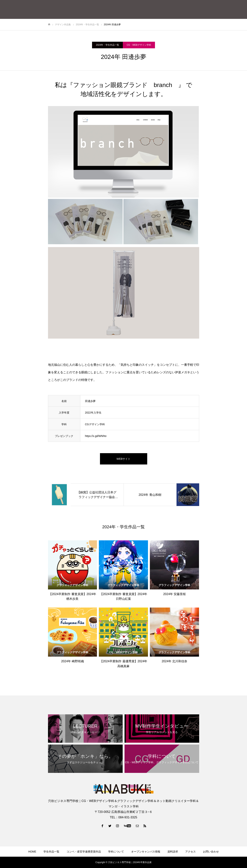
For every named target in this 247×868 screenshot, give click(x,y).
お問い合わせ (211, 852)
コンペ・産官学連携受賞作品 (84, 852)
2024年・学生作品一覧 (107, 45)
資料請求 (173, 852)
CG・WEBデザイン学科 (139, 45)
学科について (116, 852)
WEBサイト (124, 459)
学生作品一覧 (51, 852)
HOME (32, 852)
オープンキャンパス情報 (146, 852)
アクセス (190, 852)
